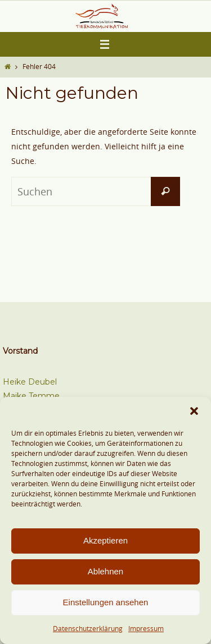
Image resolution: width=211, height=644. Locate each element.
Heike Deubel (30, 382)
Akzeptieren (105, 540)
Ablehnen (105, 571)
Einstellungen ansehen (106, 602)
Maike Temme (31, 396)
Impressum (146, 628)
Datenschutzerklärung (88, 628)
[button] (194, 411)
